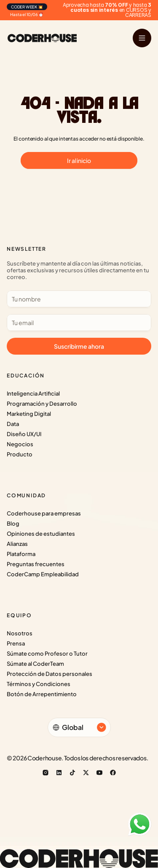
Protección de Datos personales (50, 674)
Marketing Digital (29, 414)
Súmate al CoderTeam (35, 664)
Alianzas (17, 544)
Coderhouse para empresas (44, 513)
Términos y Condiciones (39, 684)
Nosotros (20, 633)
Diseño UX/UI (24, 434)
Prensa (16, 643)
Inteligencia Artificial (33, 393)
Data (13, 424)
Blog (13, 524)
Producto (20, 454)
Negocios (20, 444)
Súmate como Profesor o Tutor (47, 654)
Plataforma (21, 554)
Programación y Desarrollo (42, 404)
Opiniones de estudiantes (41, 534)
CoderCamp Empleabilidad (43, 574)
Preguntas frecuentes (36, 564)
